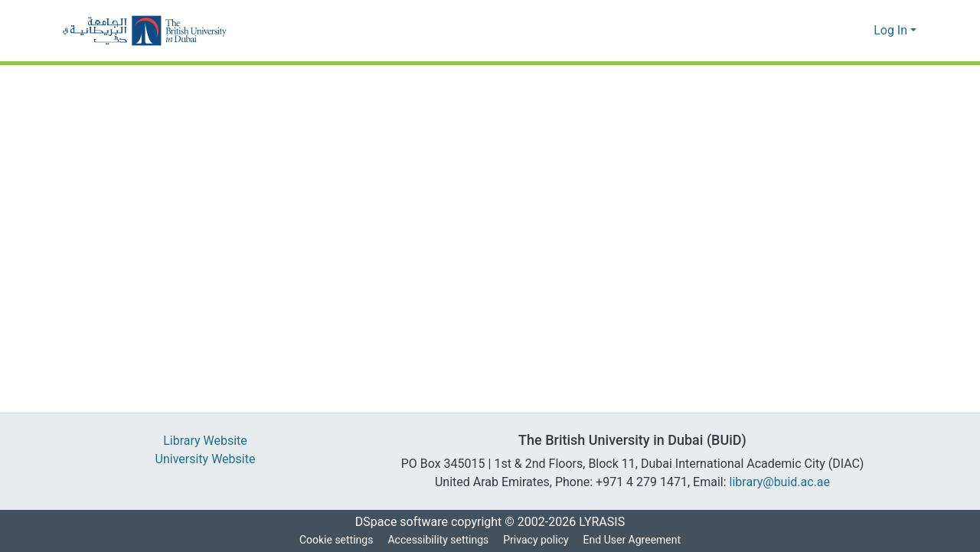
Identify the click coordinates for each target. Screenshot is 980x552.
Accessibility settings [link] (436, 540)
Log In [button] (892, 31)
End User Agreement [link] (634, 540)
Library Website (205, 441)
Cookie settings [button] (333, 540)
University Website (206, 459)
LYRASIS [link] (606, 522)
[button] (145, 31)
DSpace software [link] (397, 522)
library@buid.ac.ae (783, 482)
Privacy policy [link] (535, 540)
